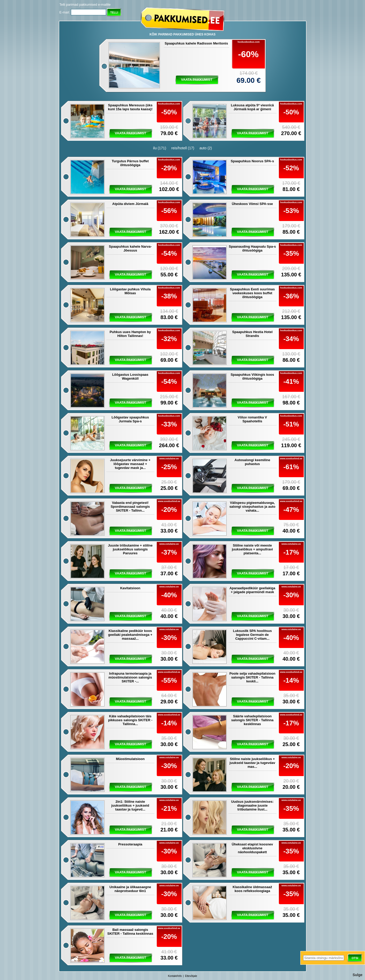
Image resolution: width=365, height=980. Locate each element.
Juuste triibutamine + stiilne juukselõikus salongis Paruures (130, 549)
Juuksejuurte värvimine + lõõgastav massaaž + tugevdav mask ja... (130, 464)
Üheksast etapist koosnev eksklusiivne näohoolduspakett (252, 848)
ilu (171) (160, 148)
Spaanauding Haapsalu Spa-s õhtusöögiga (252, 248)
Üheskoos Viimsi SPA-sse (252, 204)
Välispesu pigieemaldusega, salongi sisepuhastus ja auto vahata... (252, 507)
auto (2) (206, 148)
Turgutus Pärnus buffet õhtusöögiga (130, 163)
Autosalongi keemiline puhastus (252, 462)
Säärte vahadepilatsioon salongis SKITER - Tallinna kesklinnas (252, 720)
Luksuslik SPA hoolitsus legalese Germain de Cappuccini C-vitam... (252, 635)
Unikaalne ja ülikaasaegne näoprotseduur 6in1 (130, 889)
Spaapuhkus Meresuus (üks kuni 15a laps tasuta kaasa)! (130, 107)
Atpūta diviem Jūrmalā (130, 204)
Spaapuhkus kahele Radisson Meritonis (196, 43)
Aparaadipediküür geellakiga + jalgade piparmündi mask (252, 590)
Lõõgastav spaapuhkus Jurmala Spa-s (130, 419)
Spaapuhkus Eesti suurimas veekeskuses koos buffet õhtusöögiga (252, 293)
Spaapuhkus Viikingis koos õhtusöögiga (252, 377)
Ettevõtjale (191, 976)
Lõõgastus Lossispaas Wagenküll (130, 377)
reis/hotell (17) (183, 148)
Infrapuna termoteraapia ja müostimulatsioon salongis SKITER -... (130, 677)
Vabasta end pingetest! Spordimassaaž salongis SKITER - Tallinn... (130, 507)
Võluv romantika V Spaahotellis (252, 419)
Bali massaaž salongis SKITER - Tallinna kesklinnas (130, 932)
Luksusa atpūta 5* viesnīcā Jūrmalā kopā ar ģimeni (252, 107)
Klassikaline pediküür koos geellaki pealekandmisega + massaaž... (130, 635)
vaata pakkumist (197, 80)
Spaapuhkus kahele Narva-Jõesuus (130, 248)
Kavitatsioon (130, 588)
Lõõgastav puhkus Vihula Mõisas (130, 291)
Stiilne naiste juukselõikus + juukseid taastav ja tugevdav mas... (252, 763)
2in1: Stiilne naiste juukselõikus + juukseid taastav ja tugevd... (130, 805)
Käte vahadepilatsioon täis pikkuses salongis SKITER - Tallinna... (130, 720)
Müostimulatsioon (130, 759)
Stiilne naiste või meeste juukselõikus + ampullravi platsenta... (252, 549)
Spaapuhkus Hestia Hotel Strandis (252, 334)
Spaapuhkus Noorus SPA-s (252, 161)
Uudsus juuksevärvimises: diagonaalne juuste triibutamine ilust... (252, 805)
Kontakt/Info (175, 976)
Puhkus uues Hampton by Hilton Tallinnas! (130, 334)
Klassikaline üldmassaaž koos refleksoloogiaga (252, 889)
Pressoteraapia (130, 844)
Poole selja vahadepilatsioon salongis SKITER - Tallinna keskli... (252, 677)
